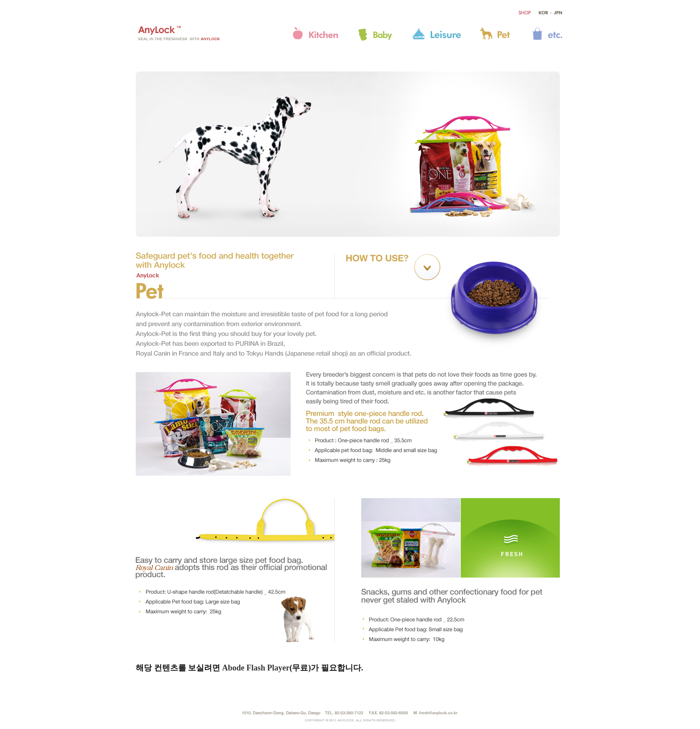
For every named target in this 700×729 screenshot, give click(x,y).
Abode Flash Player (256, 668)
